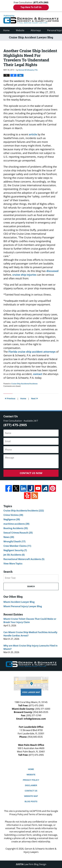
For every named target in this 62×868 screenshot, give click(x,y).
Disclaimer (31, 785)
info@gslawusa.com (35, 719)
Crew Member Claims (17, 546)
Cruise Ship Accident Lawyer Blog (31, 19)
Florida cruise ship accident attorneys (32, 352)
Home (6, 30)
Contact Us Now (31, 473)
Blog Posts (31, 802)
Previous (10, 398)
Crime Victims (13, 515)
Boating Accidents (16, 528)
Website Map (31, 796)
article (33, 134)
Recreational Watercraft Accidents (24, 559)
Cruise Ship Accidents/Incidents (24, 384)
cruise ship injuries (24, 275)
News (9, 537)
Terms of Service (37, 814)
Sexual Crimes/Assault (18, 533)
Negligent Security (15, 550)
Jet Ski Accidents (14, 555)
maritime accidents (16, 524)
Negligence (12, 519)
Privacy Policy (31, 780)
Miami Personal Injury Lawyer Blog (23, 606)
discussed (52, 271)
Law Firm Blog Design (31, 864)
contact (38, 374)
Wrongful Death (14, 541)
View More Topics (13, 564)
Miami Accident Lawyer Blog (19, 602)
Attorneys (36, 30)
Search (31, 586)
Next (34, 398)
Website (20, 30)
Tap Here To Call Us (31, 7)
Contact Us (31, 791)
